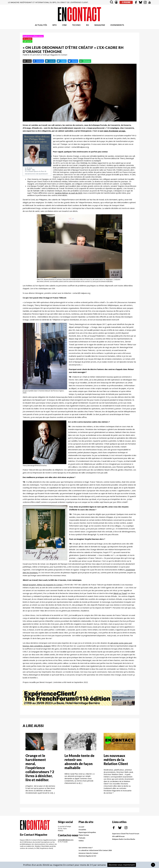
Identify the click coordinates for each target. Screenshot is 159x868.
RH (87, 26)
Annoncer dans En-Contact (88, 854)
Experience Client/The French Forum (126, 835)
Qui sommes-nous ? (86, 849)
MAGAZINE (100, 26)
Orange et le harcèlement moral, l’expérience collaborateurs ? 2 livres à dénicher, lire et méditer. (40, 769)
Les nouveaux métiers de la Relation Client (116, 761)
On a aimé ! (28, 40)
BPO (55, 26)
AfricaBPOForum (118, 838)
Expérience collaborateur (33, 37)
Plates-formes (84, 836)
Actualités (82, 831)
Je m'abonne (126, 2)
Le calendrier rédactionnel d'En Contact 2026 (95, 851)
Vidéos (81, 842)
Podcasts (82, 839)
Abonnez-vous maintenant (122, 865)
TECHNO (76, 26)
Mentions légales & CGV (87, 857)
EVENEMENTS (117, 26)
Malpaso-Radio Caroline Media (124, 840)
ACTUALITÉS (41, 26)
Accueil (81, 828)
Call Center (28, 42)
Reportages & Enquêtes (87, 833)
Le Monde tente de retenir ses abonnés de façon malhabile (79, 763)
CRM (64, 26)
